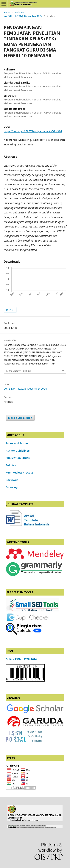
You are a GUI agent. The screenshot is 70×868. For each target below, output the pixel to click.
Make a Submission (20, 418)
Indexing (12, 487)
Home (7, 12)
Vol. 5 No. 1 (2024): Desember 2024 (23, 16)
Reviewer (12, 480)
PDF (11, 310)
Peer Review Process (20, 473)
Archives (20, 12)
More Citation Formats (19, 371)
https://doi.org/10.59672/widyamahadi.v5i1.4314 (33, 131)
